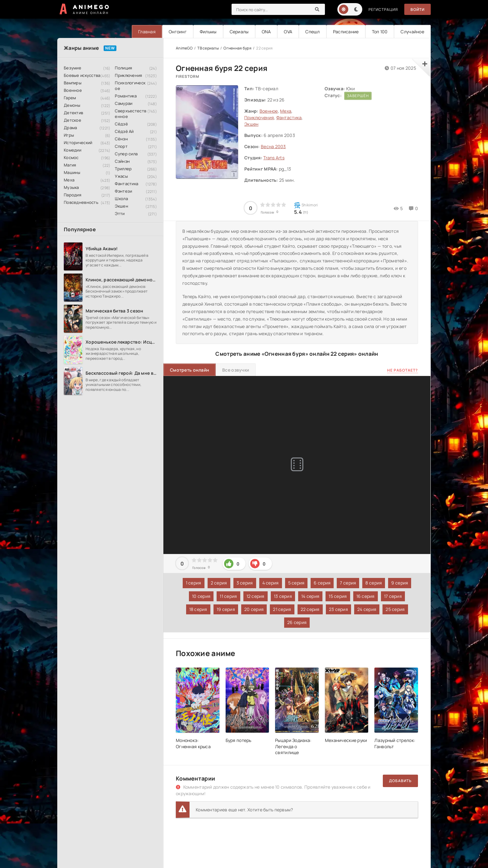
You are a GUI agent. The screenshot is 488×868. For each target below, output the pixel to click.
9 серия (400, 583)
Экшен (121, 206)
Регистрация (383, 9)
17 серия (393, 596)
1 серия (194, 583)
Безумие (73, 68)
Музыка (71, 187)
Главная (147, 32)
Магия (70, 165)
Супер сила (126, 154)
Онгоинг (178, 32)
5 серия (296, 583)
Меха (69, 180)
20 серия (254, 609)
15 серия (338, 596)
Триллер (123, 169)
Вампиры (73, 83)
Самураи (124, 103)
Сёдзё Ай (124, 131)
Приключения (128, 75)
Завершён (358, 96)
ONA (266, 32)
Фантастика (127, 184)
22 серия (310, 609)
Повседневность (81, 202)
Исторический (78, 143)
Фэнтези (123, 191)
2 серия (219, 583)
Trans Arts (274, 158)
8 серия (374, 583)
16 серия (366, 596)
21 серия (282, 609)
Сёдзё (121, 124)
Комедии (73, 150)
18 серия (198, 609)
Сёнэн (121, 139)
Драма (70, 128)
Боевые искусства (82, 75)
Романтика (126, 96)
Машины (72, 172)
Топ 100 (380, 32)
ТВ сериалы (208, 48)
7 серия (348, 583)
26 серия (297, 622)
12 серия (256, 596)
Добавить (400, 781)
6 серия (322, 583)
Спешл (312, 32)
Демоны (72, 105)
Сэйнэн (122, 161)
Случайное (412, 32)
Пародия (73, 195)
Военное (73, 90)
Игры (69, 135)
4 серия (271, 583)
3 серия (245, 583)
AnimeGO (184, 48)
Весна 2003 (273, 146)
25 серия (395, 609)
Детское (73, 120)
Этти (120, 213)
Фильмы (208, 32)
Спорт (121, 146)
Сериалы (239, 32)
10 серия (201, 596)
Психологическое (130, 86)
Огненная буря (237, 48)
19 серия (226, 609)
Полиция (123, 68)
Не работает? (403, 370)
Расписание (346, 32)
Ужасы (121, 176)
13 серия (283, 596)
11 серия (228, 596)
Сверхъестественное (131, 114)
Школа (121, 199)
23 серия (338, 609)
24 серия (367, 609)
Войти (418, 9)
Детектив (73, 113)
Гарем (70, 98)
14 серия (310, 596)
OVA (288, 32)
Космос (71, 157)
